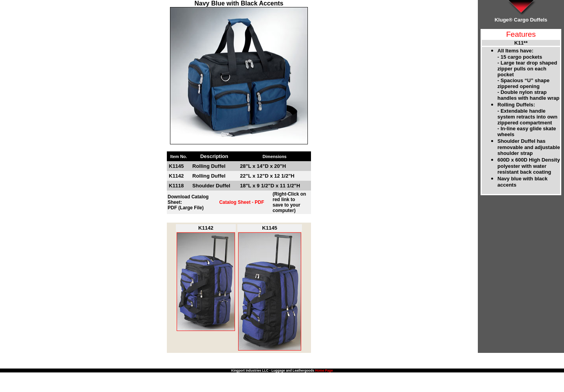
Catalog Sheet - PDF (242, 202)
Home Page (324, 370)
